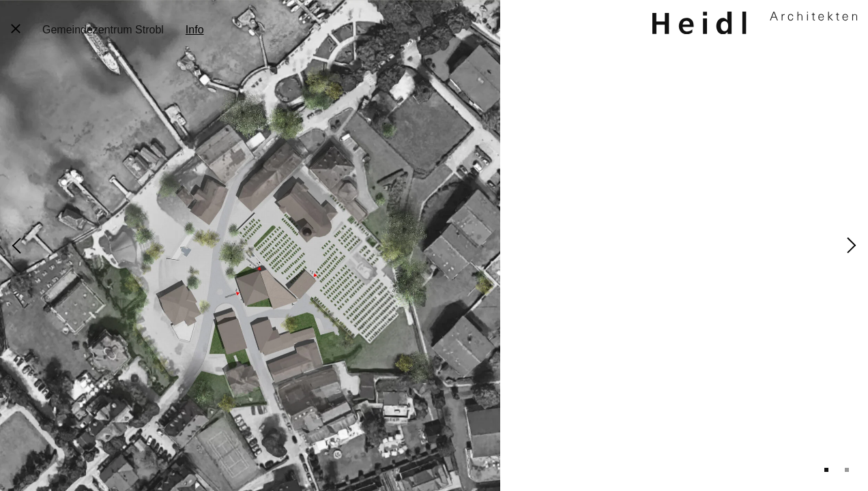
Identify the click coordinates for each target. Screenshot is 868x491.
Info (195, 30)
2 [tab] (847, 470)
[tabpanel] (434, 245)
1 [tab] (826, 470)
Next (852, 245)
